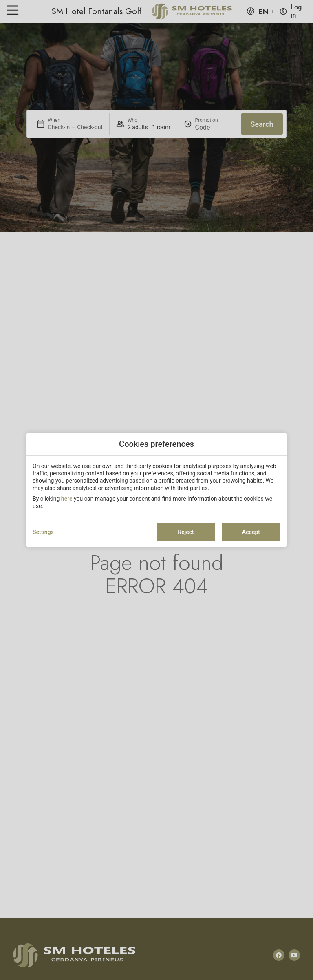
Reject (186, 532)
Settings (43, 532)
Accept (251, 532)
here (67, 499)
